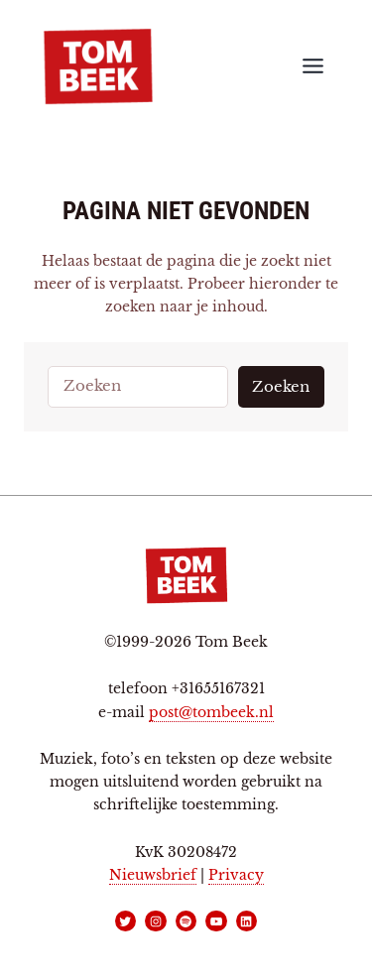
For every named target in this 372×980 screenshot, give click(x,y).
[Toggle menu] (313, 66)
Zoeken (281, 387)
